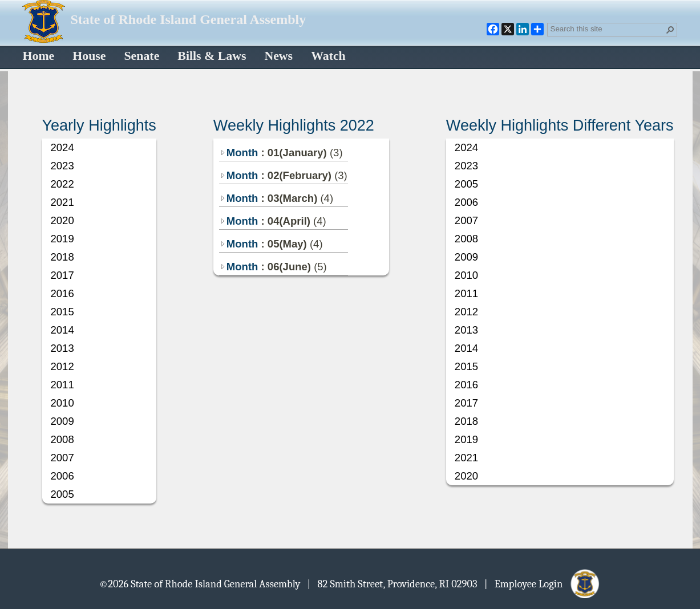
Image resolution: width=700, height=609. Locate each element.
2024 (62, 147)
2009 (62, 421)
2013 (62, 348)
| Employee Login (543, 583)
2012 (62, 366)
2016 (62, 293)
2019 (62, 239)
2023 (62, 166)
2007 (62, 458)
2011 (62, 385)
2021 (62, 202)
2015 (62, 312)
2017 (62, 275)
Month (239, 153)
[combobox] (608, 29)
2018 (62, 257)
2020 (62, 220)
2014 (62, 330)
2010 (62, 403)
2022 (62, 184)
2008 (62, 439)
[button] (670, 30)
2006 (62, 476)
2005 (62, 494)
